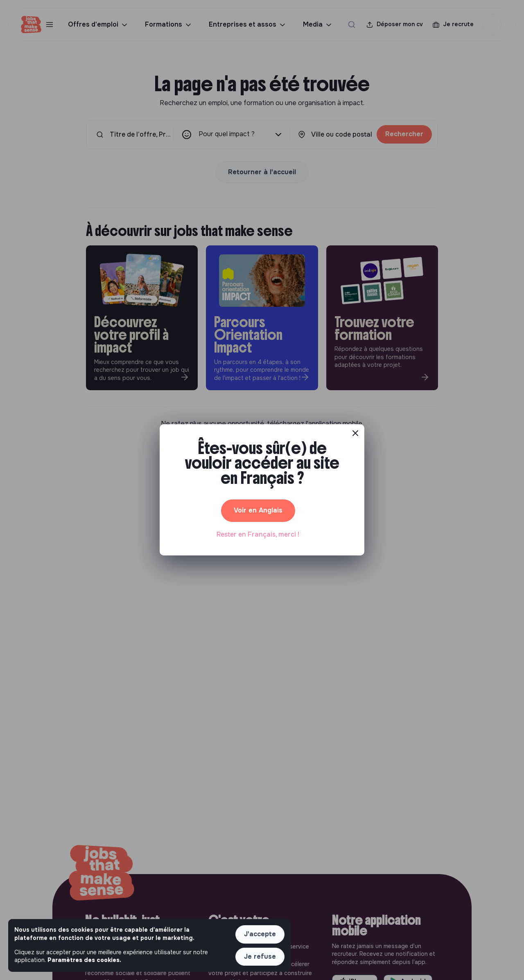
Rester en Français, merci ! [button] (258, 534)
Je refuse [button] (260, 956)
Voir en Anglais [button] (258, 510)
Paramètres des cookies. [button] (84, 960)
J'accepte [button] (260, 934)
